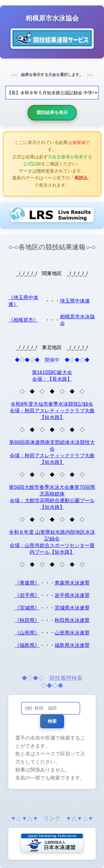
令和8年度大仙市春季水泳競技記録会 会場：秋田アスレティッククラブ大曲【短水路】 (52, 411)
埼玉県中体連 (75, 301)
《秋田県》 (27, 620)
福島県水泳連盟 (72, 645)
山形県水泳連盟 (72, 633)
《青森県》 (27, 583)
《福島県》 (27, 645)
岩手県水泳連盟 (72, 595)
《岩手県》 (27, 595)
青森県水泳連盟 (72, 583)
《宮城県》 (27, 608)
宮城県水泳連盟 (72, 608)
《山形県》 (27, 633)
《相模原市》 (23, 320)
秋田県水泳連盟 (72, 620)
